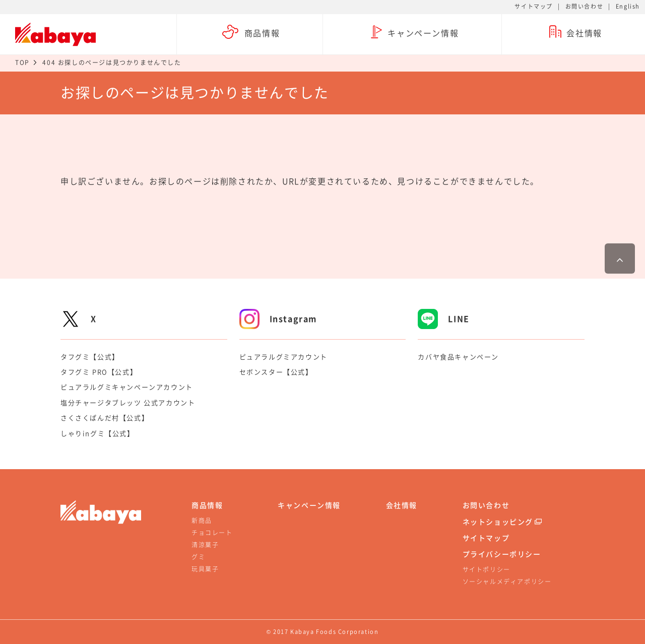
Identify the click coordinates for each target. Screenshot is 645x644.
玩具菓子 (205, 569)
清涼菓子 (205, 545)
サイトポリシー (487, 569)
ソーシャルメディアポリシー (507, 582)
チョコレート (212, 533)
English (628, 6)
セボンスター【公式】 (276, 372)
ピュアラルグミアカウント (283, 357)
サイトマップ (534, 6)
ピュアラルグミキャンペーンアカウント (127, 387)
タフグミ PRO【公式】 (99, 372)
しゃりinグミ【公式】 (98, 433)
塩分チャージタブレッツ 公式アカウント (128, 402)
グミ (198, 557)
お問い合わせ (585, 6)
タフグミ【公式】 (90, 357)
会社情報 (402, 505)
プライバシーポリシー (502, 554)
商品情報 (207, 505)
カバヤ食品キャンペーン (458, 357)
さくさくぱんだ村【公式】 (105, 417)
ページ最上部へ (620, 259)
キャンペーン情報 (309, 505)
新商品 (202, 521)
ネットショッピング (498, 522)
